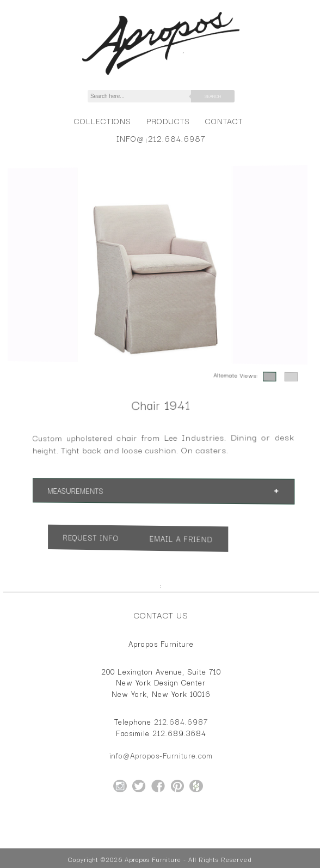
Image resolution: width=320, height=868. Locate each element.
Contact (224, 121)
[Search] (145, 96)
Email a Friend (180, 539)
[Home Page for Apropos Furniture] (161, 75)
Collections (103, 121)
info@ (130, 138)
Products (168, 121)
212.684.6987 (177, 138)
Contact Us (161, 615)
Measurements (83, 490)
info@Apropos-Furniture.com (161, 755)
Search (213, 96)
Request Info (97, 536)
